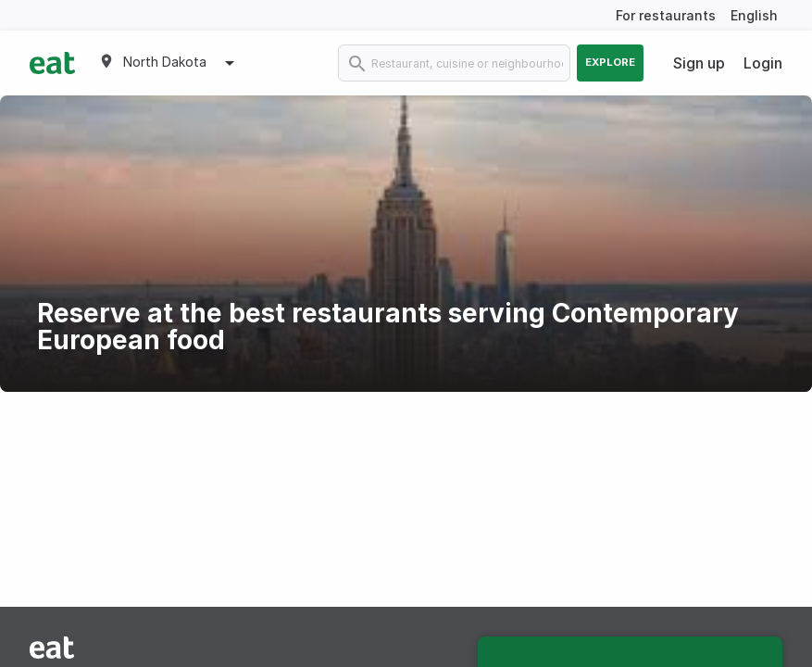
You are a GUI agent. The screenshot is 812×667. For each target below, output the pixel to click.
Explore (610, 62)
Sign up (699, 63)
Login (763, 63)
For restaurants (666, 15)
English (754, 15)
